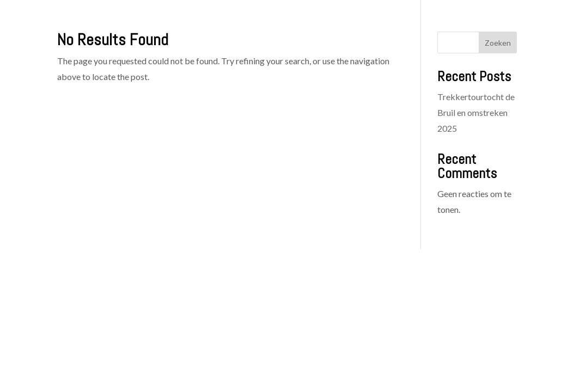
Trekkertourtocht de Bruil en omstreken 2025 (476, 112)
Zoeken (498, 43)
